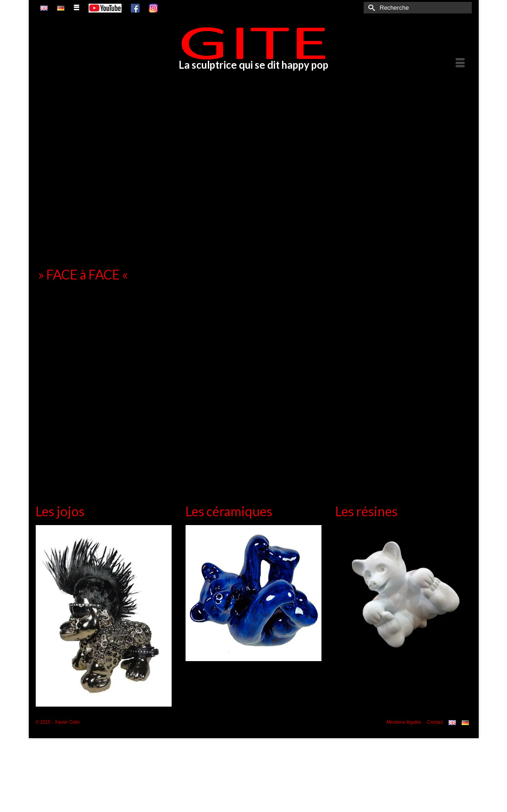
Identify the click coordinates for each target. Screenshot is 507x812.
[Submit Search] (371, 8)
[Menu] (460, 63)
